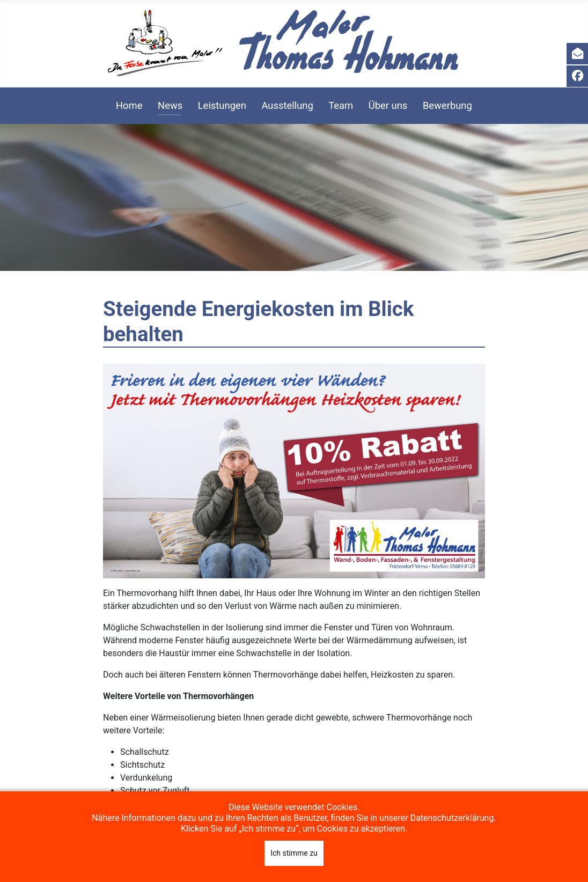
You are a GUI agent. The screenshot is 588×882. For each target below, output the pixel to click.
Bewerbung (447, 105)
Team (341, 105)
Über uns (388, 105)
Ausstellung (287, 105)
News (170, 105)
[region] (294, 197)
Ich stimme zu (294, 853)
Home (129, 105)
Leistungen (222, 105)
